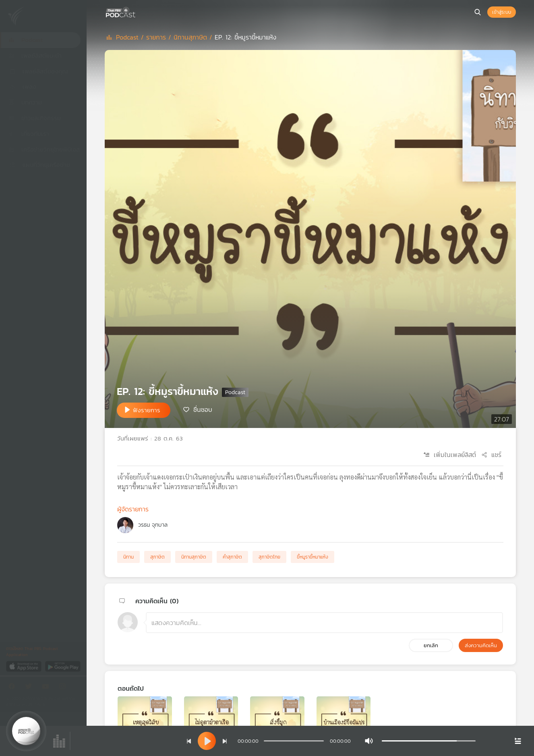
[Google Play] (63, 666)
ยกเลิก (431, 645)
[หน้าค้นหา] (478, 12)
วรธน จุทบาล (153, 525)
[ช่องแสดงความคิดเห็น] (324, 623)
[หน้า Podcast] (137, 11)
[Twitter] (31, 688)
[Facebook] (14, 688)
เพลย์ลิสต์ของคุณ (38, 71)
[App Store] (24, 666)
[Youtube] (48, 688)
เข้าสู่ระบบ (502, 12)
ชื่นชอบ (203, 409)
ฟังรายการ (147, 410)
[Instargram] (64, 688)
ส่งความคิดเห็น (481, 645)
